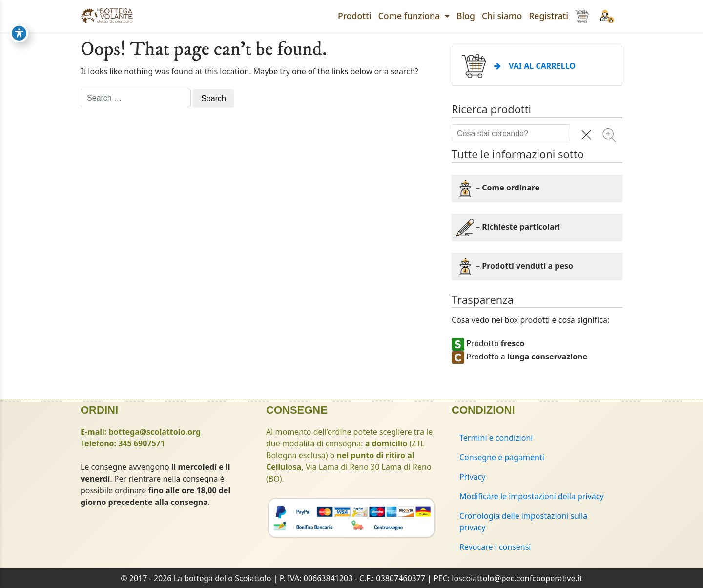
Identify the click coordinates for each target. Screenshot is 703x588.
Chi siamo (502, 16)
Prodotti (354, 16)
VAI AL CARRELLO (535, 66)
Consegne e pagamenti (502, 457)
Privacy (472, 477)
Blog (466, 16)
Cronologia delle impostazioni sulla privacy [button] (523, 522)
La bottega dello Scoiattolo (223, 578)
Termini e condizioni (496, 438)
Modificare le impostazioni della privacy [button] (532, 496)
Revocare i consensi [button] (495, 547)
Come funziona (410, 16)
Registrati (548, 16)
